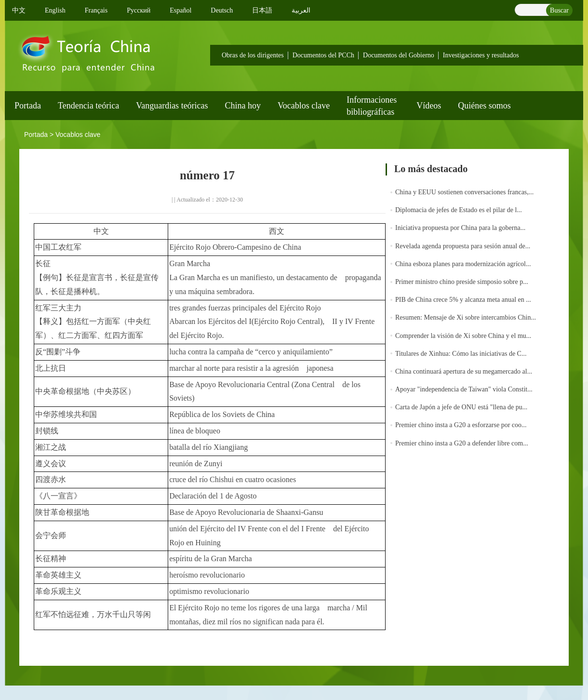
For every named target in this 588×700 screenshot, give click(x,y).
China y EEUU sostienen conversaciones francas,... (464, 192)
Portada (28, 106)
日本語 (262, 10)
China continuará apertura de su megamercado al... (464, 371)
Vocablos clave (304, 106)
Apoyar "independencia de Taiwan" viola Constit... (464, 389)
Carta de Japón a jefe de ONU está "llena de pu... (461, 407)
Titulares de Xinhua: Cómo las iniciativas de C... (461, 354)
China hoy (243, 106)
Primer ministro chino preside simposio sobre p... (462, 282)
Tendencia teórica (88, 106)
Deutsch (222, 10)
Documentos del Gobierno (399, 55)
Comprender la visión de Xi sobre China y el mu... (463, 336)
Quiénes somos (484, 106)
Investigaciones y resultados (481, 55)
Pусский (139, 10)
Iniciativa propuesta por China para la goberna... (460, 228)
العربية (301, 10)
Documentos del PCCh (323, 55)
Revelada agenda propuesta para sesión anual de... (463, 246)
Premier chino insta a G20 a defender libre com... (462, 443)
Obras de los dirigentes (253, 55)
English (55, 10)
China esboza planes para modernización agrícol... (463, 264)
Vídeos (429, 106)
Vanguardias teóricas (172, 106)
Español (180, 10)
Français (96, 10)
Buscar (559, 10)
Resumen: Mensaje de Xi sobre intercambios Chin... (466, 317)
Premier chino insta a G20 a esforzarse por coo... (461, 425)
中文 (19, 10)
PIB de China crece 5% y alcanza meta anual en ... (463, 300)
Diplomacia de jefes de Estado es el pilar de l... (459, 210)
